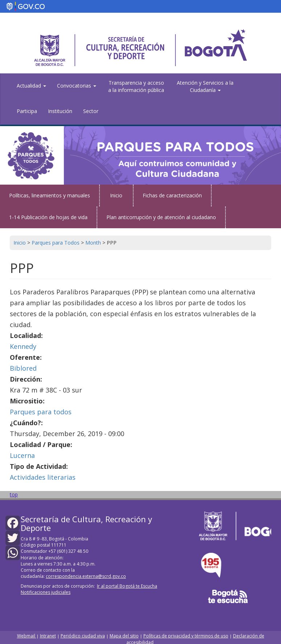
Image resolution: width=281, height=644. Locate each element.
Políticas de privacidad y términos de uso (186, 636)
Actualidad (31, 86)
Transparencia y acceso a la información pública (136, 86)
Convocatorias (77, 86)
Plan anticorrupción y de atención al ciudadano (161, 217)
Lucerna (22, 455)
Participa (27, 111)
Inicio (116, 195)
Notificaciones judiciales (46, 592)
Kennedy (23, 346)
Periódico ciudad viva (83, 636)
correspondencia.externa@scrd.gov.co (86, 576)
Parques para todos (41, 412)
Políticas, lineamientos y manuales (50, 195)
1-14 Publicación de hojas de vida (48, 217)
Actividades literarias (43, 477)
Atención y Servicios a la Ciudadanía (205, 86)
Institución (60, 111)
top (14, 494)
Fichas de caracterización (172, 195)
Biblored (23, 368)
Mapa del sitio (124, 636)
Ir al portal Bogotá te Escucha (127, 586)
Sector (91, 111)
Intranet (48, 636)
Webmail (27, 636)
